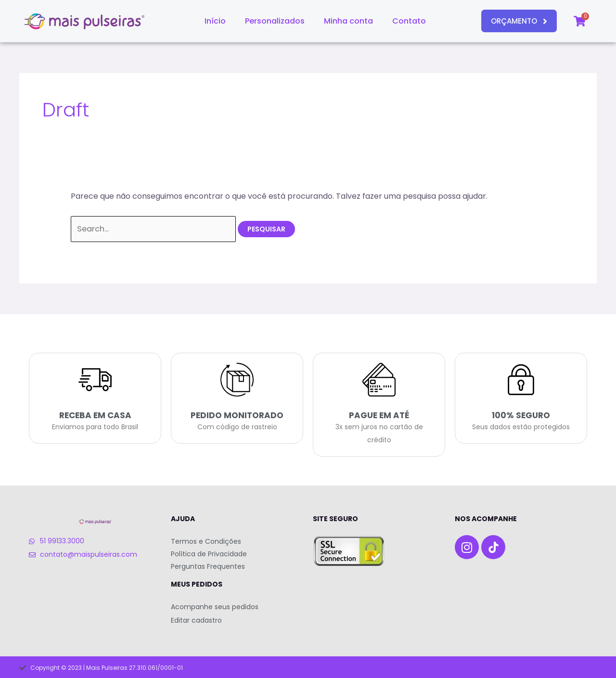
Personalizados (275, 21)
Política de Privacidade (209, 553)
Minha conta (348, 21)
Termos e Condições (206, 541)
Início (215, 21)
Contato (409, 21)
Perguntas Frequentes (208, 566)
